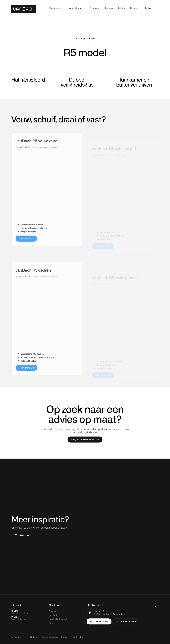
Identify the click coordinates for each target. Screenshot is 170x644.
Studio (121, 8)
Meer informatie (26, 244)
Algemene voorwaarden (49, 637)
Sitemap (64, 637)
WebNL (17, 637)
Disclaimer (34, 637)
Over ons (109, 8)
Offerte (133, 8)
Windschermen (77, 8)
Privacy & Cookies (77, 637)
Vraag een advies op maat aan (85, 439)
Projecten (94, 8)
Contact (148, 8)
